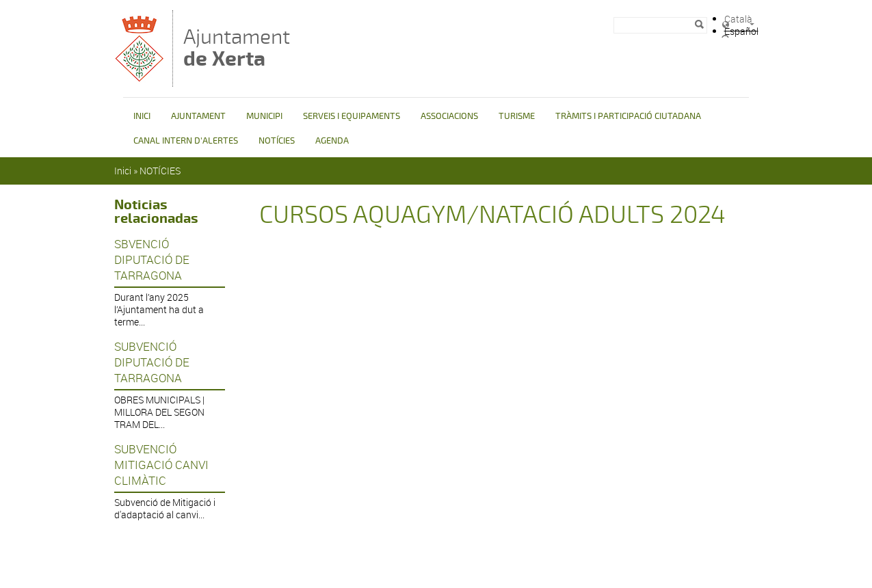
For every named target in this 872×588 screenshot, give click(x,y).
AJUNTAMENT (198, 116)
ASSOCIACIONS (449, 116)
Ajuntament (237, 48)
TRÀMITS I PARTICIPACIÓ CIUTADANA (628, 116)
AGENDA (332, 141)
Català (738, 19)
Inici (123, 171)
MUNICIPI (264, 116)
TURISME (517, 116)
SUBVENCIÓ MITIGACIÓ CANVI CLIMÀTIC (161, 465)
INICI (142, 116)
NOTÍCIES (277, 141)
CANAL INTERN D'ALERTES (186, 141)
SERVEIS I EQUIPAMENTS (352, 116)
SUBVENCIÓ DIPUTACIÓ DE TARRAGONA (152, 362)
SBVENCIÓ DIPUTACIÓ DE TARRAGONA (152, 259)
